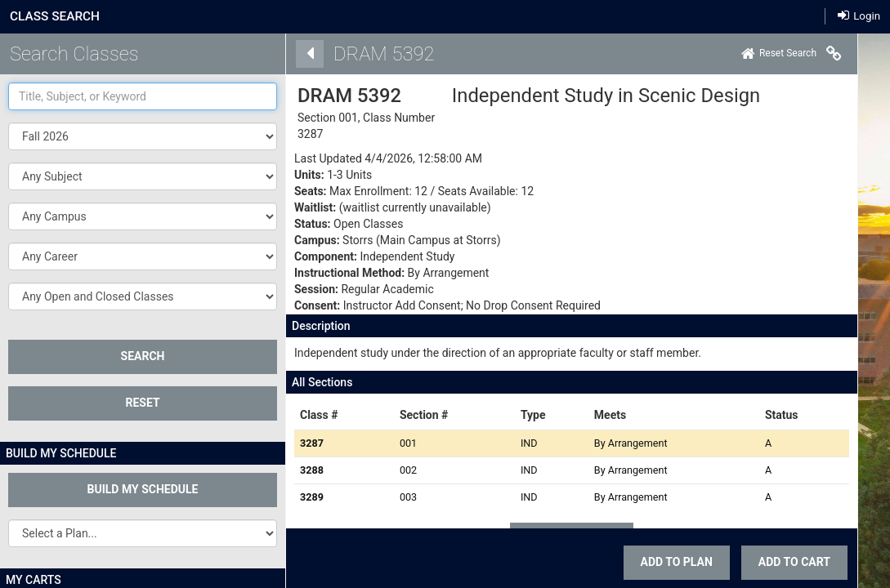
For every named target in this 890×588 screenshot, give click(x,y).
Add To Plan (654, 562)
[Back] (287, 54)
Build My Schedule (143, 489)
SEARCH (143, 356)
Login (859, 15)
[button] (143, 176)
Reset (142, 403)
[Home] (756, 54)
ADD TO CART (771, 562)
